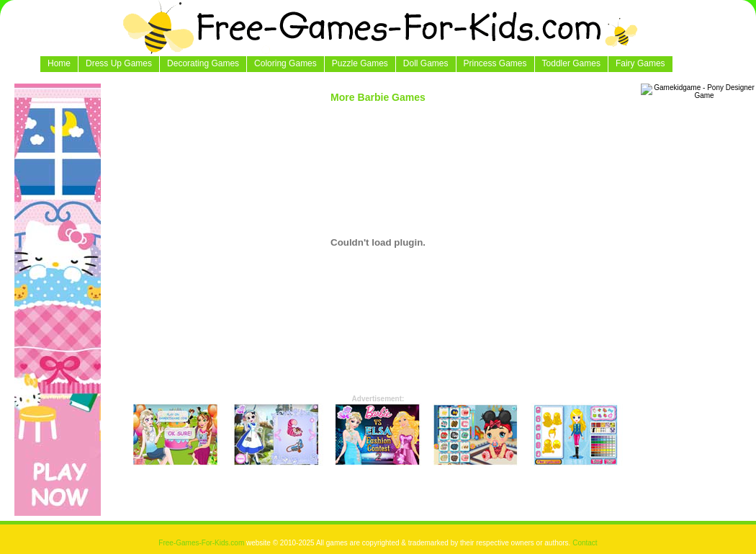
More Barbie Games (378, 97)
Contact (585, 543)
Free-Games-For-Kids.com (202, 543)
